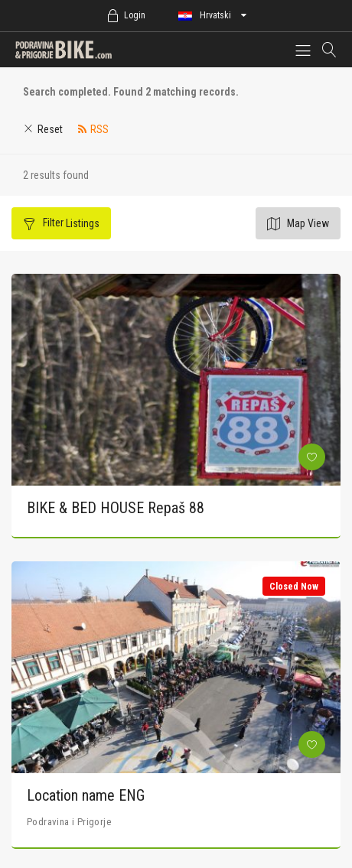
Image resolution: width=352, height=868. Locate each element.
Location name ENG (86, 795)
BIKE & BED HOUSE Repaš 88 (116, 508)
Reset (50, 129)
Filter (70, 223)
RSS (99, 129)
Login (135, 15)
